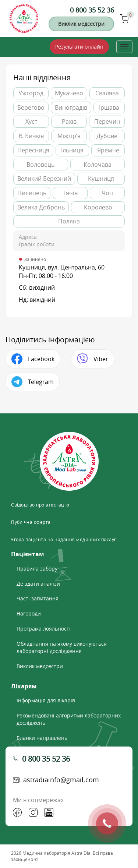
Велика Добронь (41, 207)
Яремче (108, 150)
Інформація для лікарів (46, 700)
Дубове (107, 136)
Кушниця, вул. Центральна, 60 (62, 267)
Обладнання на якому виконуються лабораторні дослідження (62, 647)
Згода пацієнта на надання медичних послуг (64, 539)
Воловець (40, 165)
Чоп (107, 193)
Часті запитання (38, 598)
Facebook (41, 359)
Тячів (70, 193)
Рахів (69, 121)
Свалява (107, 93)
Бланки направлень (42, 738)
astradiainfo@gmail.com (61, 780)
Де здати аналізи (38, 584)
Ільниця (72, 150)
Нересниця (33, 150)
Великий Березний (44, 179)
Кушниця (101, 179)
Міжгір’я (69, 136)
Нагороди (29, 613)
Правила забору (37, 569)
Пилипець (32, 193)
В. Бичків (31, 136)
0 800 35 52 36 (92, 10)
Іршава (109, 107)
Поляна (69, 221)
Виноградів (71, 107)
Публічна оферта (31, 522)
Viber (101, 359)
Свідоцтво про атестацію (40, 505)
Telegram (41, 382)
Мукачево (69, 93)
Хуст (31, 121)
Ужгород (31, 93)
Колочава (98, 165)
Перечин (107, 121)
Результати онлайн (79, 47)
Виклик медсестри (81, 24)
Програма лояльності (44, 629)
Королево (98, 207)
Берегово (31, 107)
